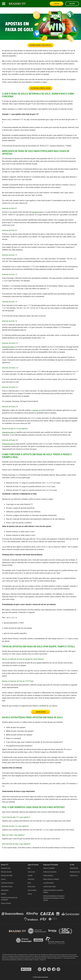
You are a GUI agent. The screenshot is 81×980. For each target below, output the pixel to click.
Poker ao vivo (74, 875)
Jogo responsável (48, 883)
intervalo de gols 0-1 (38, 216)
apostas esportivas (57, 150)
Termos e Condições (49, 868)
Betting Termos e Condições (51, 879)
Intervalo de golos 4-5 (9, 436)
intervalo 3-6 (37, 414)
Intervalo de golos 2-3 (9, 351)
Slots (29, 868)
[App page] (26, 969)
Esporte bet (31, 879)
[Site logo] (17, 4)
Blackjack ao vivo (75, 872)
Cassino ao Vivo (6, 868)
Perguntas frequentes (7, 883)
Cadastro (58, 4)
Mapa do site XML (6, 872)
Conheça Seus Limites (49, 886)
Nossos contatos (6, 903)
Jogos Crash (31, 872)
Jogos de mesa (32, 890)
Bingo (29, 883)
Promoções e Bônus (7, 886)
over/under (24, 63)
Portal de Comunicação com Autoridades (9, 898)
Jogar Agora (40, 717)
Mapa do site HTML (7, 875)
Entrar (72, 4)
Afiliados (4, 894)
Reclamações (5, 890)
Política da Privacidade (50, 872)
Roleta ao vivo (74, 868)
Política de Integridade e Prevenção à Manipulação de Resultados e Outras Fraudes (54, 898)
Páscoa (30, 894)
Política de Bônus (48, 875)
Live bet (30, 875)
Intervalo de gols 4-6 (9, 448)
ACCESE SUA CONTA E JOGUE (41, 91)
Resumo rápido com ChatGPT (40, 46)
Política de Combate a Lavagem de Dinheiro (53, 891)
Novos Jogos (31, 886)
